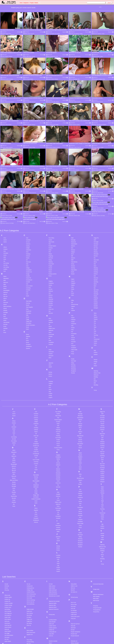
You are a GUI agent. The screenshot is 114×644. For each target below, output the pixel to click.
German (50, 263)
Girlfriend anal (30, 639)
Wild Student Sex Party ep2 (75, 53)
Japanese (51, 336)
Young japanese (97, 583)
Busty (5, 306)
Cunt (27, 265)
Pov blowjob (74, 584)
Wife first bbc (96, 574)
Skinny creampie (75, 617)
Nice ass (73, 562)
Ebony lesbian (30, 604)
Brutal (5, 300)
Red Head (74, 334)
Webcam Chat (97, 346)
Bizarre (7, 34)
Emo (27, 312)
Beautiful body (8, 626)
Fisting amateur (30, 623)
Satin (95, 213)
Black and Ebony (7, 280)
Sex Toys (96, 221)
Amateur (4, 34)
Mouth (73, 245)
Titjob (95, 301)
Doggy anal (29, 593)
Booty (5, 288)
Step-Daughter (29, 281)
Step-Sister (96, 233)
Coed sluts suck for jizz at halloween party (10, 121)
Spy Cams (96, 263)
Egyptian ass (30, 608)
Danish (28, 279)
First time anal (30, 621)
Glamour (51, 269)
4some (5, 215)
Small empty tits (75, 625)
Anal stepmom (8, 589)
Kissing (50, 346)
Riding (73, 336)
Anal (28, 102)
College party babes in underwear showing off (102, 143)
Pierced (73, 311)
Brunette (33, 56)
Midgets (73, 225)
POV (72, 317)
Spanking (96, 255)
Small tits (96, 243)
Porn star (73, 582)
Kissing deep (52, 588)
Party (54, 125)
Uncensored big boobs (98, 558)
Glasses (50, 271)
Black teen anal (8, 642)
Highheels (51, 304)
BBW (28, 56)
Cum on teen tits (30, 576)
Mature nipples (52, 639)
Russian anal (74, 607)
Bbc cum (7, 620)
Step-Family (51, 215)
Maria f (50, 617)
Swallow (96, 277)
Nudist (73, 263)
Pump (73, 325)
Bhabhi (78, 125)
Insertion (51, 327)
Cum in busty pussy (31, 568)
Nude (72, 261)
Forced (50, 241)
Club (27, 237)
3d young (7, 564)
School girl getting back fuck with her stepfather (102, 75)
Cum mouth (29, 572)
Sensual (96, 219)
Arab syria (7, 595)
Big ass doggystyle (9, 632)
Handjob (51, 294)
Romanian (74, 342)
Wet (95, 352)
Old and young (75, 278)
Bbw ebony (7, 622)
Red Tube (20, 77)
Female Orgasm (52, 219)
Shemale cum (74, 615)
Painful (73, 291)
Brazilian (33, 170)
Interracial (51, 329)
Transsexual (97, 313)
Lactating (51, 355)
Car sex (28, 215)
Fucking (51, 125)
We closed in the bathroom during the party (33, 75)
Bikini (5, 274)
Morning (73, 241)
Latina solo (51, 597)
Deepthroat (29, 285)
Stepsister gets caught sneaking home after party (79, 166)
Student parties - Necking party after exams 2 (101, 121)
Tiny (95, 299)
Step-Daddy (29, 275)
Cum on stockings (31, 574)
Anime (5, 229)
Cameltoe (28, 213)
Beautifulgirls (75, 79)
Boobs (30, 56)
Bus (4, 304)
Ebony (28, 308)
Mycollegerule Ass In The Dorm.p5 (53, 189)
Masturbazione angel (54, 631)
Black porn (7, 640)
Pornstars (73, 315)
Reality (73, 332)
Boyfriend (52, 56)
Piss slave (73, 580)
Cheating (100, 79)
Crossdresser (29, 253)
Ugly (95, 324)
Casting (28, 219)
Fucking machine (53, 247)
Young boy (96, 579)
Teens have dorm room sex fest (30, 143)
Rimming (73, 338)
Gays (50, 261)
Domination (29, 297)
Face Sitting (51, 211)
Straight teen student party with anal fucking (56, 121)
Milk (72, 229)
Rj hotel (73, 603)
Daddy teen (29, 585)
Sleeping (96, 241)
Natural (73, 255)
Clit (27, 233)
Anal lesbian (7, 583)
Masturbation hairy (53, 627)
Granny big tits (30, 641)
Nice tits (73, 564)
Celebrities (99, 34)
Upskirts (96, 328)
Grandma (51, 275)
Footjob (50, 239)
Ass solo (7, 613)
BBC (55, 102)
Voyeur (95, 339)
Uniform (96, 326)
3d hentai (7, 560)
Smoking (96, 245)
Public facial (74, 588)
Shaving (96, 225)
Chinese (28, 229)
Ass (75, 34)
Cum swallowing (30, 578)
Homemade (51, 308)
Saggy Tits (96, 211)
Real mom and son (75, 597)
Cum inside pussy (31, 570)
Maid (72, 211)
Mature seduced (53, 641)
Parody (73, 301)
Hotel (50, 314)
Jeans (50, 338)
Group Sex (32, 34)
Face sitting (29, 613)
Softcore (96, 247)
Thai (95, 297)
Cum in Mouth (57, 34)
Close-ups (28, 235)
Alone (49, 56)
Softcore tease (74, 631)
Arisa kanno (7, 597)
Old (72, 276)
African (5, 221)
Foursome (58, 147)
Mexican (73, 223)
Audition (5, 243)
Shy (95, 231)
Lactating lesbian (53, 593)
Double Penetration (30, 299)
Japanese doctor (53, 581)
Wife (95, 356)
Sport (95, 259)
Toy (95, 311)
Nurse (73, 267)
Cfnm (27, 225)
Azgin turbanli (8, 615)
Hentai (50, 300)
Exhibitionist (29, 320)
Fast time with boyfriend (51, 53)
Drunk (29, 34)
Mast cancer (52, 623)
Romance (73, 340)
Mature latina (52, 635)
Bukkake (5, 302)
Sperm (95, 257)
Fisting (50, 233)
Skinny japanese (75, 621)
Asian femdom (8, 601)
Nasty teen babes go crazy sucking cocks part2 (11, 98)
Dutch (27, 303)
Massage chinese (53, 619)
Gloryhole (51, 273)
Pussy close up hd (75, 590)
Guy (50, 285)
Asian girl (7, 603)
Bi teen (6, 628)
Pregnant (73, 319)
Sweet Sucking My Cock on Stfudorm (31, 189)
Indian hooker (52, 562)
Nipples (73, 259)
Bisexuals (95, 34)
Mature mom (52, 637)
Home (21, 3)
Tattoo (95, 289)
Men (72, 221)
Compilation (53, 170)
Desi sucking (30, 587)
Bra (55, 56)
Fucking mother (30, 625)
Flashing (51, 235)
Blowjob (53, 34)
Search (109, 3)
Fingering (51, 229)
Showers (96, 229)
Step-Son (96, 251)
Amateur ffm (7, 575)
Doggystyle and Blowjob (6, 143)
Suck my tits (74, 639)
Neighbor (73, 257)
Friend (100, 170)
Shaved (95, 223)
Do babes (29, 591)
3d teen (6, 562)
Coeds (75, 147)
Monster (73, 239)
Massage (73, 213)
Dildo (27, 289)
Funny (10, 34)
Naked (73, 253)
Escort (28, 316)
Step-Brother (6, 296)
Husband (51, 318)
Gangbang (104, 125)
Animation (10, 56)
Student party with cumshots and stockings (10, 75)
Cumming (28, 261)
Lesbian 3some (52, 599)
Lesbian (50, 367)
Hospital (50, 310)
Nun (72, 265)
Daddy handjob (30, 583)
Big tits (32, 79)
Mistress (73, 231)
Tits (95, 303)
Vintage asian (96, 563)
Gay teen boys (30, 635)
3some (3, 56)
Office (73, 274)
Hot (49, 312)
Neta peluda (74, 558)
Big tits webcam (8, 636)
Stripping (96, 271)
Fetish (50, 223)
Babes (26, 34)
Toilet (95, 305)
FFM (50, 225)
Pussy (73, 327)
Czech (28, 269)
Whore (95, 354)
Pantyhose (74, 297)
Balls (5, 254)
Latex (50, 359)
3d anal (6, 558)
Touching (96, 309)
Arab (5, 231)
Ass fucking (6, 237)
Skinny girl (73, 619)
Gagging (51, 255)
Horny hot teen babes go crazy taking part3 (32, 30)
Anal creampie (8, 585)
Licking (50, 369)
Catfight (28, 221)
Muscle (73, 247)
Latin (50, 361)
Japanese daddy (53, 577)
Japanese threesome (54, 583)
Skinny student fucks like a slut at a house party (79, 75)
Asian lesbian (8, 605)
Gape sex (29, 631)
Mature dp (51, 633)
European (28, 318)
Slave (95, 239)
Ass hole (5, 239)
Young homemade (97, 581)
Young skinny (96, 585)
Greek (50, 281)
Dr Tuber (20, 32)
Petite (73, 309)
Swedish (96, 279)
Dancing (28, 277)
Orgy (72, 282)
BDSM (5, 260)
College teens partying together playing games (79, 30)
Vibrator (96, 333)
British (5, 294)
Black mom (7, 638)
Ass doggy (7, 607)
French (50, 243)
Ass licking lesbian (9, 609)
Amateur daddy (8, 571)
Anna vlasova (8, 593)
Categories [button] (26, 3)
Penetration (74, 307)
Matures (73, 219)
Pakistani (73, 293)
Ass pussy (7, 611)
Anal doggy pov (8, 587)
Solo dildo (73, 633)
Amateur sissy (8, 581)
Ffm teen (29, 617)
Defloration (29, 287)
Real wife (73, 599)
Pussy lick (73, 592)
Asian (52, 102)
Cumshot (28, 263)
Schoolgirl (96, 215)
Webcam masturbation (98, 568)
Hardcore (13, 102)
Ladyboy (51, 357)
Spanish (96, 253)
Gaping (50, 259)
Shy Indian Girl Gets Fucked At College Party (56, 98)
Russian (73, 346)
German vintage (30, 637)
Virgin (95, 337)
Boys (5, 290)
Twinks (95, 317)
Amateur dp (7, 573)
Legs (50, 365)
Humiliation (51, 316)
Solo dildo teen (74, 635)
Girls (50, 267)
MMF (72, 233)
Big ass (29, 79)
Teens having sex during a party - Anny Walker (10, 189)
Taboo (95, 287)
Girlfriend (51, 265)
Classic (28, 231)
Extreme (28, 322)
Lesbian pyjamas (53, 601)
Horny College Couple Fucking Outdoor (55, 143)
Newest (36, 3)
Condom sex (29, 245)
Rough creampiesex (76, 605)
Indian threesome (53, 566)
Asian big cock (8, 599)
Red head (73, 601)
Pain (72, 289)
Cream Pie (79, 147)
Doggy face (29, 595)
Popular (32, 3)
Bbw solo (7, 624)
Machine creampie (53, 615)
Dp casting (29, 597)
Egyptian (28, 310)
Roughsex (74, 344)
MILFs (73, 227)
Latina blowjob (52, 595)
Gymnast (51, 287)
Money (73, 237)
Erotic (27, 314)
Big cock (49, 34)
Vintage (95, 335)
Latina (50, 363)
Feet (50, 217)
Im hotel (51, 558)
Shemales (96, 227)
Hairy (50, 292)
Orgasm (73, 280)
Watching (96, 344)
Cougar (28, 247)
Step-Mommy (74, 235)
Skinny (95, 235)
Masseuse (74, 215)
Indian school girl (53, 564)
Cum (27, 257)
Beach (5, 262)
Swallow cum (74, 641)
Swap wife (73, 643)
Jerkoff (50, 340)
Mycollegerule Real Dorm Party (7, 30)
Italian (50, 331)
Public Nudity (74, 323)
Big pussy (7, 634)
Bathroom (75, 125)
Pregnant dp (74, 586)
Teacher (96, 291)
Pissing (73, 313)
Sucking (96, 275)
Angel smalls (8, 591)
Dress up (29, 599)
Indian (50, 323)
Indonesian (51, 325)
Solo (95, 249)
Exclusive (79, 102)
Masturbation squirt (53, 629)
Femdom (51, 221)
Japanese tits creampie (54, 575)
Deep (57, 170)
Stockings (96, 267)
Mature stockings (53, 643)
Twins (95, 319)
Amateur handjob (9, 577)
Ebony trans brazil (31, 606)
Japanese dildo (52, 579)
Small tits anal (74, 627)
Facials (50, 213)
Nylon (73, 269)
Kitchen (50, 348)
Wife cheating (96, 570)
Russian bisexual (75, 609)
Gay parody (29, 633)
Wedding (96, 350)
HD (49, 298)
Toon (95, 307)
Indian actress (52, 560)
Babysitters (6, 252)
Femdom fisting (30, 615)
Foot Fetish (51, 237)
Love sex (51, 609)
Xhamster (65, 32)
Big (79, 79)
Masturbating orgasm (54, 625)
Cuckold (28, 255)
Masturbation (74, 217)
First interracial (30, 619)
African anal (7, 569)
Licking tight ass (53, 605)
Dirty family (29, 589)
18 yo (26, 79)
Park (72, 299)
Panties (73, 295)
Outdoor (73, 284)
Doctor (28, 291)
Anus (96, 193)
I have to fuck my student (29, 53)
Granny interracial (31, 643)
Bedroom (78, 34)
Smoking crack (74, 629)
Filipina (50, 227)
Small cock (74, 623)
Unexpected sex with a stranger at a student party (79, 143)
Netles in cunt (74, 560)
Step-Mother (74, 243)
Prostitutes (74, 321)
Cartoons (28, 217)
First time (51, 231)
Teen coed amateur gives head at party (54, 75)
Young (95, 364)
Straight (57, 125)
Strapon (96, 269)
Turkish (95, 315)
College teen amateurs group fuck (76, 189)
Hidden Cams (52, 302)
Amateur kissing (8, 579)
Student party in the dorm (97, 98)
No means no (74, 566)
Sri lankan (73, 637)
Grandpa (51, 277)
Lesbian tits (51, 603)
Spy (95, 261)
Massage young (52, 621)
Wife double (96, 572)
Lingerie (50, 371)
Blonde (95, 56)
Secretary (96, 217)
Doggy (28, 293)
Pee (72, 305)
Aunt (12, 170)
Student (96, 273)
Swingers (96, 281)
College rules (30, 564)
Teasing (96, 293)
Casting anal (30, 560)
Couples (28, 249)
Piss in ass (73, 576)
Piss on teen (74, 578)
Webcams (96, 348)
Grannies (51, 279)
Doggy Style (29, 295)
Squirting (96, 265)
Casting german (30, 562)
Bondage (6, 286)
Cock (27, 239)
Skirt (95, 237)
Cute (57, 56)
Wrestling (96, 358)
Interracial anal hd (53, 568)
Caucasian (11, 79)
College (81, 34)
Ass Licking (6, 241)
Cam (27, 211)
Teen (95, 295)
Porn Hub (88, 32)
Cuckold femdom (31, 566)
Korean (50, 350)
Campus (30, 147)
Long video (51, 607)
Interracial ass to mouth (54, 570)
